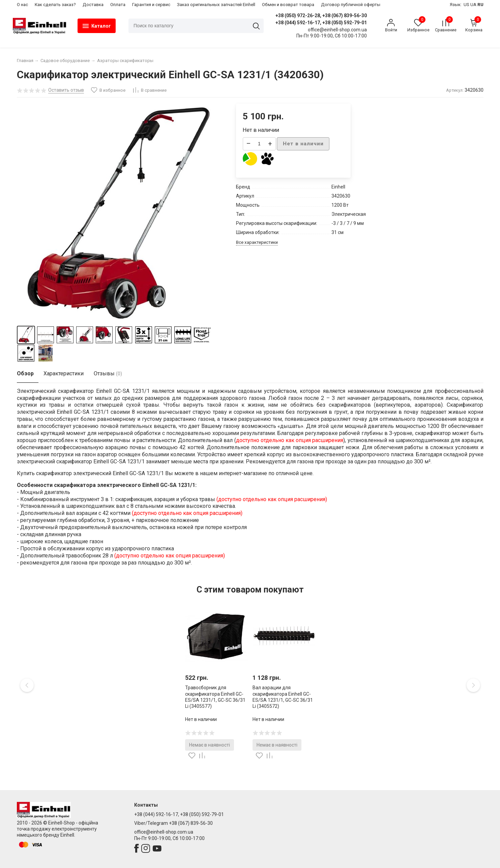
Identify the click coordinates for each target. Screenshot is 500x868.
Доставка (93, 5)
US (466, 5)
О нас (22, 5)
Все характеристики (257, 242)
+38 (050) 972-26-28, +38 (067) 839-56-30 (319, 16)
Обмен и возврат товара (288, 5)
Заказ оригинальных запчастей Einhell (216, 5)
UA (473, 5)
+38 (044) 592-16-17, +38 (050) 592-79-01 (319, 23)
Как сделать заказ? (55, 5)
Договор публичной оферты (351, 5)
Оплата (118, 5)
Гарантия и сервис (151, 5)
